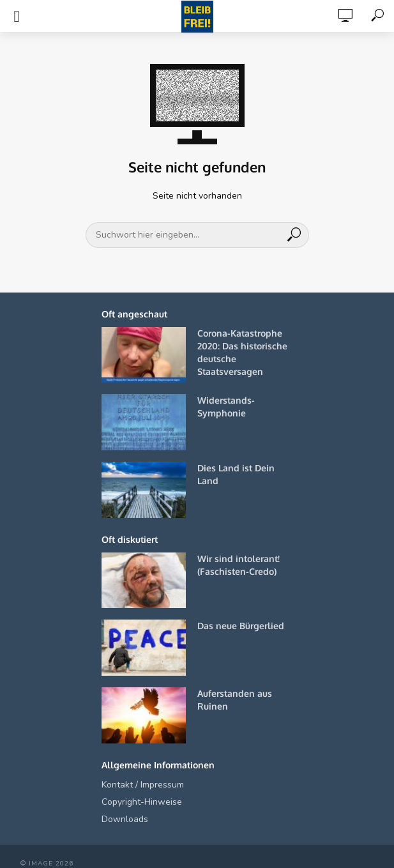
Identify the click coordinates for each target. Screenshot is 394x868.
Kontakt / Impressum (143, 785)
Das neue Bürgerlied (241, 626)
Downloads (125, 819)
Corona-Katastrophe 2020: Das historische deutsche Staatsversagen (242, 352)
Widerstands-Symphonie (226, 407)
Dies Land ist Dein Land (236, 474)
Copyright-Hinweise (142, 802)
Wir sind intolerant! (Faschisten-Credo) (239, 565)
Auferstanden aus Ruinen (235, 700)
